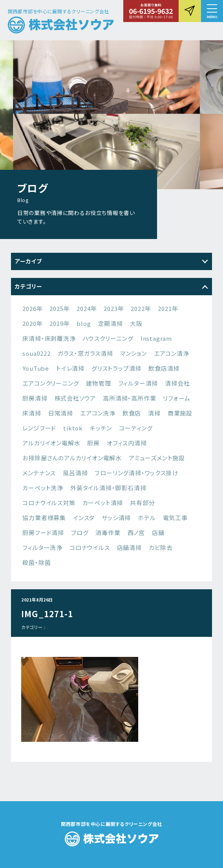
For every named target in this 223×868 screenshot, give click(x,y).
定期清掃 (111, 323)
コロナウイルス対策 (49, 503)
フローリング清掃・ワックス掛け (136, 473)
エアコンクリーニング (51, 383)
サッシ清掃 (116, 518)
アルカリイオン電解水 (51, 443)
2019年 (59, 323)
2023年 (114, 308)
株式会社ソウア (75, 398)
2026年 (32, 308)
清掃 (154, 413)
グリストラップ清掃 (116, 368)
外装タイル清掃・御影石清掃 (108, 488)
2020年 (32, 323)
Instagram (156, 338)
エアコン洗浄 (98, 413)
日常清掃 (61, 413)
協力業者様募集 (44, 518)
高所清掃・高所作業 (129, 398)
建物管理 (98, 383)
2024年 (87, 308)
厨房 (93, 443)
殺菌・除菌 (37, 562)
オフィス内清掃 (127, 443)
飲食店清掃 (164, 368)
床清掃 (32, 413)
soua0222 (36, 353)
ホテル (147, 518)
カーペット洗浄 (43, 488)
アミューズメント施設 (157, 458)
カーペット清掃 (103, 503)
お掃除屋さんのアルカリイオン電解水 (72, 458)
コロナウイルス (90, 547)
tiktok (73, 428)
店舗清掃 (129, 547)
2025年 (59, 308)
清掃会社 (177, 383)
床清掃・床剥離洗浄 (49, 338)
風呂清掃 (75, 473)
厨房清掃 (35, 398)
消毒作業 (108, 532)
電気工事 (175, 518)
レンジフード (39, 428)
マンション (133, 353)
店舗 (158, 532)
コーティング (136, 428)
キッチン (101, 428)
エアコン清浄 (172, 353)
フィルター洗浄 (42, 547)
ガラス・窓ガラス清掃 (85, 353)
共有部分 (142, 503)
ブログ (80, 532)
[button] (212, 11)
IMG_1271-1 (47, 614)
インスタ (84, 518)
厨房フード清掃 (43, 532)
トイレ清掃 (70, 368)
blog (84, 323)
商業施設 (180, 413)
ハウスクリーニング (108, 338)
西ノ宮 (136, 532)
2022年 (141, 308)
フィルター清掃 (138, 383)
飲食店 (132, 413)
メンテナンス (39, 473)
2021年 (168, 308)
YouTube (36, 368)
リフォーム (176, 398)
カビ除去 (161, 547)
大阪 (136, 323)
